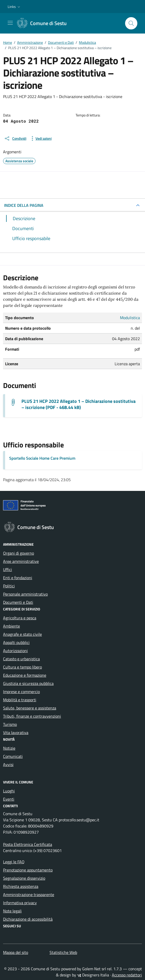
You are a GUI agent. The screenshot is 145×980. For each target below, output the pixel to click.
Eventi (9, 799)
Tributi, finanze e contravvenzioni (32, 716)
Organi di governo (19, 553)
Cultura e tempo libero (22, 667)
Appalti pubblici (16, 642)
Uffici (8, 569)
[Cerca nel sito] (131, 23)
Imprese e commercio (21, 692)
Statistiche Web (63, 952)
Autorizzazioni (15, 651)
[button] (14, 7)
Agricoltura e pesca (20, 618)
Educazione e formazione (25, 675)
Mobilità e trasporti (20, 700)
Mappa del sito (16, 952)
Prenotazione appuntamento (28, 870)
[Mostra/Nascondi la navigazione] (10, 23)
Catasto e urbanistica (21, 659)
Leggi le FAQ (14, 862)
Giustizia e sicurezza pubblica (28, 683)
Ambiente (11, 626)
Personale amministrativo (25, 594)
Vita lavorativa (16, 733)
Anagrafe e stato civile (22, 634)
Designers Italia (93, 975)
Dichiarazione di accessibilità (28, 919)
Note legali (12, 911)
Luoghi (9, 791)
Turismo (10, 724)
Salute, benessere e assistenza (30, 708)
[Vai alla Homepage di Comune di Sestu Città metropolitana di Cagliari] (44, 23)
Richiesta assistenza (21, 886)
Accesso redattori (127, 975)
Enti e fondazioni (18, 578)
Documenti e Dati (18, 602)
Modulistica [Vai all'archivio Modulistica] (130, 318)
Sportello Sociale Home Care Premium (42, 458)
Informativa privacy (20, 903)
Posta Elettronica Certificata (28, 844)
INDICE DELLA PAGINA (24, 205)
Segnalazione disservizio (24, 878)
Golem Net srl (94, 969)
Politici (9, 586)
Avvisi (8, 764)
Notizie (9, 748)
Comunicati (13, 756)
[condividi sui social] (15, 138)
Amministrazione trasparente (29, 895)
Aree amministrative (21, 561)
